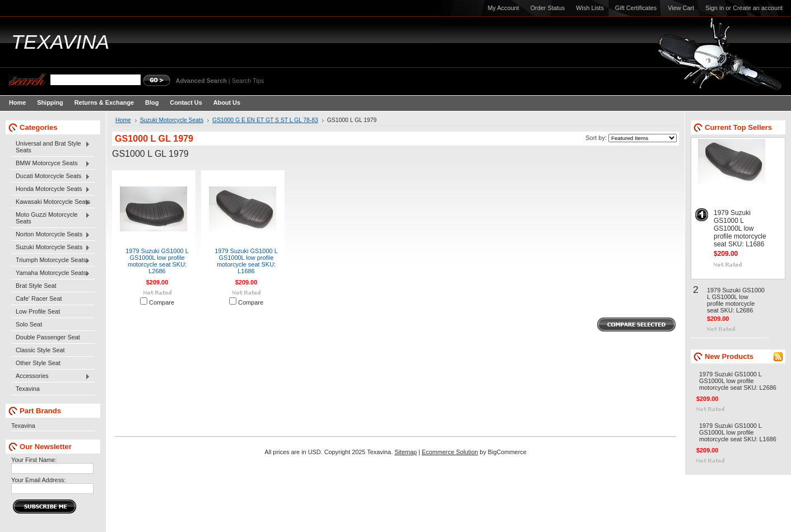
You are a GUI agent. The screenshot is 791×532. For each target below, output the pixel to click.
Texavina (28, 389)
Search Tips (248, 81)
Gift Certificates (636, 8)
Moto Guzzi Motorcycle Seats (51, 218)
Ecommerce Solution (450, 452)
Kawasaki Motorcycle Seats (51, 202)
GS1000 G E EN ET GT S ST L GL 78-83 (265, 120)
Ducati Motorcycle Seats (51, 176)
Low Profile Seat (38, 311)
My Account (503, 8)
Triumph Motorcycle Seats (51, 260)
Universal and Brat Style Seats (51, 147)
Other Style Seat (38, 363)
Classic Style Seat (40, 350)
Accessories (51, 376)
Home (123, 120)
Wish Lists (590, 8)
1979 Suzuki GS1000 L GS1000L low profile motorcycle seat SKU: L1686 (246, 261)
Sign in (715, 8)
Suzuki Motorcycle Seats (51, 248)
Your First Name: (34, 460)
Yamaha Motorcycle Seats (51, 273)
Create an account (758, 8)
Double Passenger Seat (48, 337)
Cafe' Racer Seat (39, 298)
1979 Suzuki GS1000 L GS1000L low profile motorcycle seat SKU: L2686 (157, 261)
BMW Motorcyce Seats (51, 164)
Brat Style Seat (36, 286)
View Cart (681, 8)
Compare (162, 302)
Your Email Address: (39, 480)
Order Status (548, 8)
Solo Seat (29, 324)
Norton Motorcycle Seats (51, 235)
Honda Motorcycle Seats (51, 189)
